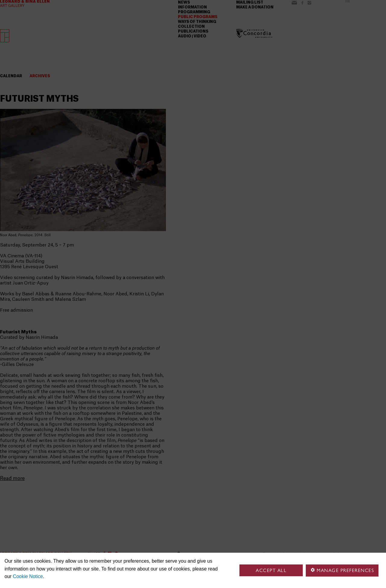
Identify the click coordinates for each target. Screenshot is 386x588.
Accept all (271, 570)
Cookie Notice (28, 576)
